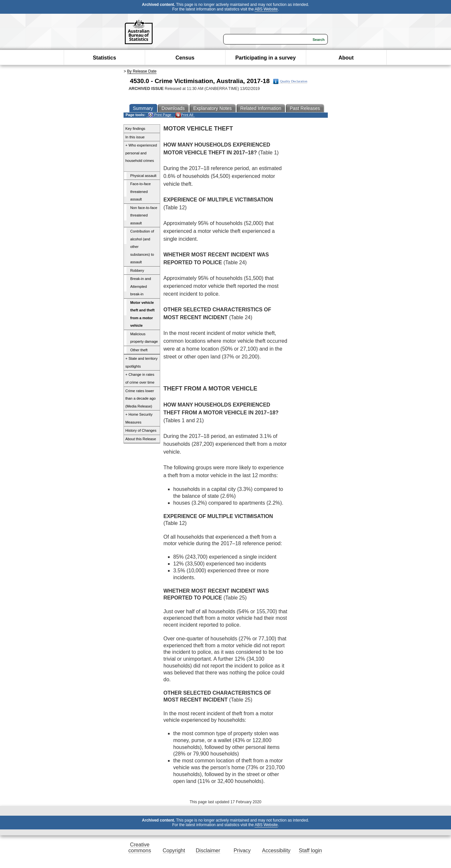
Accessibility (276, 851)
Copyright (174, 851)
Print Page (160, 115)
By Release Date (142, 71)
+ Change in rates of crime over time (140, 378)
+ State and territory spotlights (142, 362)
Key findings (135, 129)
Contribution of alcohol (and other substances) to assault (142, 247)
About (346, 58)
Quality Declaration (290, 81)
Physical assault (143, 176)
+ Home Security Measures (139, 418)
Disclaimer (208, 851)
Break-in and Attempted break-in (141, 286)
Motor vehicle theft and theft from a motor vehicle (143, 314)
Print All (184, 115)
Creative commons (140, 848)
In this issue (135, 137)
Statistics (104, 58)
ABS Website (266, 9)
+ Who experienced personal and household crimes (141, 153)
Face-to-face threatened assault (141, 191)
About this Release (141, 439)
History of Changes (141, 430)
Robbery (137, 270)
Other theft (139, 350)
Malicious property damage (144, 338)
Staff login (310, 851)
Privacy (242, 851)
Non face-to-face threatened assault (144, 215)
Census (185, 58)
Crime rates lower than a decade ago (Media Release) (141, 399)
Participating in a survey (266, 58)
